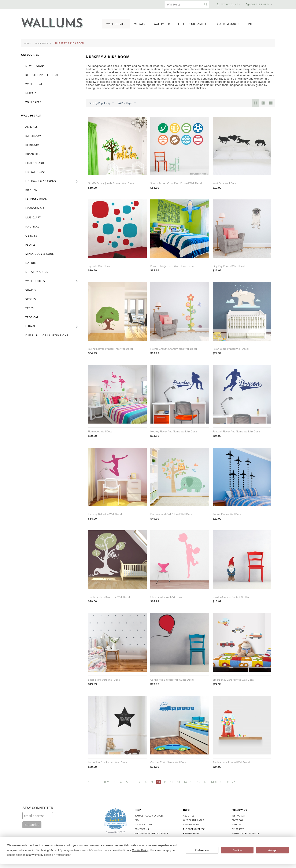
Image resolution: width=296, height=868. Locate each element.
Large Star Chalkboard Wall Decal (108, 762)
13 (178, 782)
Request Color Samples (149, 816)
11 (165, 782)
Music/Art (33, 217)
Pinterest (238, 829)
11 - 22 (231, 782)
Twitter (237, 825)
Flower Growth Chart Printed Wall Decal (174, 349)
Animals (32, 127)
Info (251, 24)
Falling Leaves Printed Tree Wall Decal (110, 349)
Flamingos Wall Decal (101, 431)
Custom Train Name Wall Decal (169, 762)
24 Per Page (127, 103)
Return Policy (192, 833)
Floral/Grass (36, 172)
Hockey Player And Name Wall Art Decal (174, 431)
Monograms (35, 208)
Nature (31, 263)
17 (205, 782)
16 (199, 782)
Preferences (202, 850)
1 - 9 (91, 782)
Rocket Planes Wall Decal (227, 514)
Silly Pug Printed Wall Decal (229, 266)
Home (27, 43)
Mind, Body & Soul (40, 254)
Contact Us (142, 829)
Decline (237, 850)
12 (172, 782)
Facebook (238, 820)
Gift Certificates (193, 820)
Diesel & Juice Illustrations (47, 335)
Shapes (31, 290)
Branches (33, 154)
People (31, 245)
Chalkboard (35, 163)
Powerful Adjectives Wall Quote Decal (172, 266)
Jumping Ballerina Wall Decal (105, 514)
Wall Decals (116, 24)
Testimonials (191, 825)
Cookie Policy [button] (140, 850)
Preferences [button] (62, 855)
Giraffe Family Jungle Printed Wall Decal (111, 183)
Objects (31, 236)
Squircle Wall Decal (99, 266)
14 (185, 782)
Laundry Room (37, 199)
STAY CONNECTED (38, 808)
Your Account (143, 825)
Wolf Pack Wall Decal (225, 183)
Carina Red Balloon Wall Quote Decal (172, 680)
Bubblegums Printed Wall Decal (231, 762)
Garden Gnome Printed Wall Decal (233, 597)
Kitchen (31, 190)
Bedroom (32, 145)
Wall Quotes (35, 281)
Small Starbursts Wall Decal (104, 680)
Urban (30, 326)
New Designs (35, 66)
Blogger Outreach (195, 829)
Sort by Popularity (102, 103)
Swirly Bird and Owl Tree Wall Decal (109, 597)
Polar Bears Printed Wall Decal (231, 349)
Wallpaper (162, 24)
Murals (140, 24)
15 (192, 782)
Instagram (238, 816)
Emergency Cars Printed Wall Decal (234, 680)
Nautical (32, 227)
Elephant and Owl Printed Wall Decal (172, 514)
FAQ (137, 820)
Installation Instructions (151, 833)
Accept (273, 850)
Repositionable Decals (43, 75)
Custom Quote (228, 24)
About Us (189, 816)
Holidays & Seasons (41, 181)
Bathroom (33, 136)
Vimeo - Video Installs (245, 833)
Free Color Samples (193, 24)
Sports (31, 299)
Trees (30, 308)
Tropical (32, 317)
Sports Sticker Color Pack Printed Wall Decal (176, 183)
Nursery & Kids (37, 272)
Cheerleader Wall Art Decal (166, 597)
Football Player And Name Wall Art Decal (237, 431)
